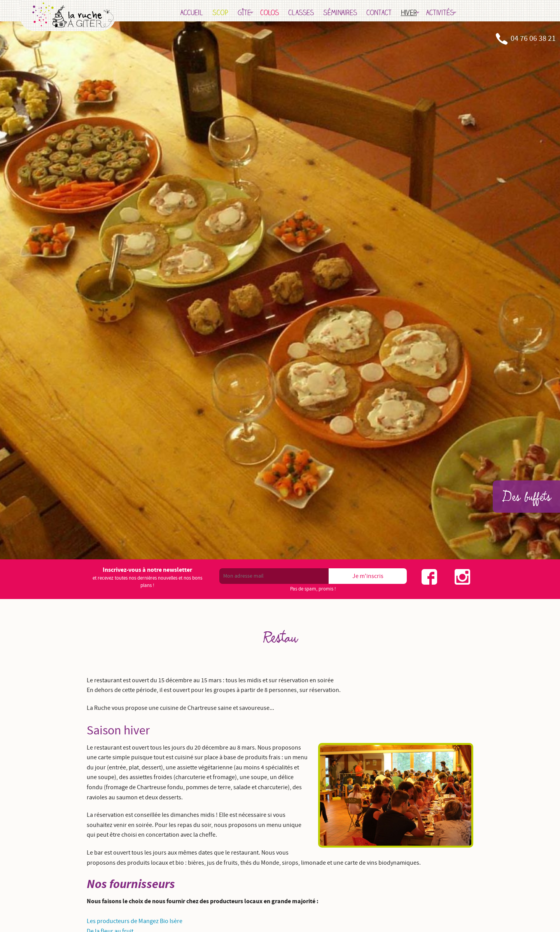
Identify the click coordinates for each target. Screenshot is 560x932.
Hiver (432, 12)
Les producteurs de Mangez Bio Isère (135, 921)
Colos (293, 12)
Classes (324, 12)
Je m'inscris (368, 576)
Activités (463, 12)
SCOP (244, 12)
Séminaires (363, 12)
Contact (402, 12)
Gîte (268, 12)
